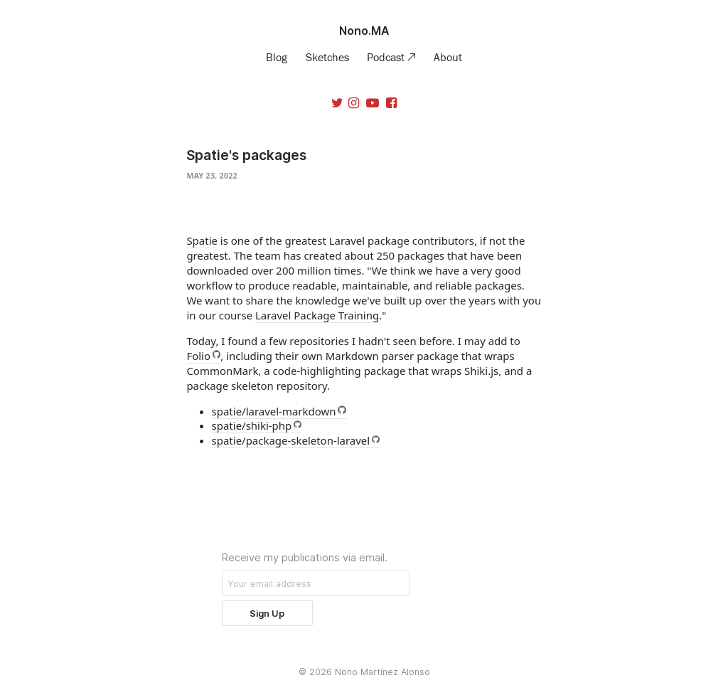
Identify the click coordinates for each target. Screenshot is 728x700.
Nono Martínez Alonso (382, 672)
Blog (277, 57)
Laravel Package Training (317, 315)
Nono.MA (364, 31)
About (448, 57)
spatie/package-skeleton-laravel (291, 440)
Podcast (387, 57)
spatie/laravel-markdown (274, 411)
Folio (198, 356)
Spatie (202, 240)
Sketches (327, 57)
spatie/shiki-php (252, 425)
